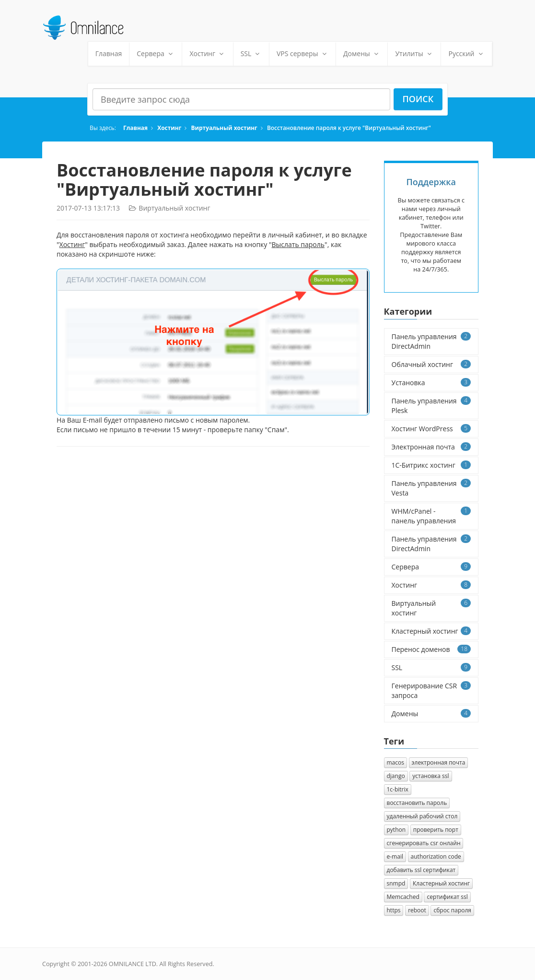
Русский (466, 53)
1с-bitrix (398, 789)
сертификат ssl (447, 897)
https (394, 910)
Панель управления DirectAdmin (431, 341)
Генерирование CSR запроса (431, 691)
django (396, 776)
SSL (251, 53)
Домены (362, 53)
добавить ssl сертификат (421, 870)
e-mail (395, 856)
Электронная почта (431, 447)
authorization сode (436, 856)
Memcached (403, 897)
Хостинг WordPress (431, 429)
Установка (431, 383)
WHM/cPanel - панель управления (431, 516)
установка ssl (430, 776)
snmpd (396, 883)
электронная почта (439, 762)
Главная (109, 53)
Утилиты (414, 53)
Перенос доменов (431, 649)
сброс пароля (452, 910)
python (396, 830)
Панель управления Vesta (431, 488)
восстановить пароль (417, 803)
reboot (417, 910)
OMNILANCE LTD (133, 964)
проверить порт (436, 830)
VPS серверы (302, 53)
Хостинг (207, 53)
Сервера (156, 53)
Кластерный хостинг (431, 631)
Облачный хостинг (431, 364)
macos (395, 762)
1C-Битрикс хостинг (431, 465)
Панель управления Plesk (431, 406)
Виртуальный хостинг (224, 128)
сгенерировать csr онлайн (424, 843)
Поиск (418, 99)
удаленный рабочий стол (422, 816)
